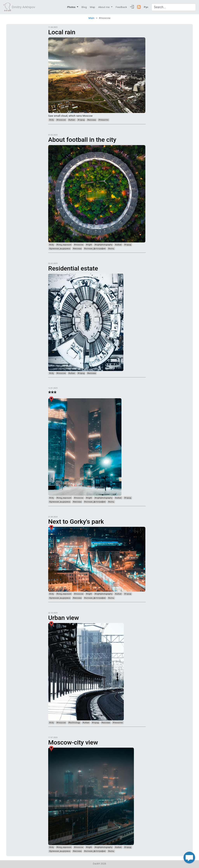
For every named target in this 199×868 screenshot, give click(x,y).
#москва (92, 120)
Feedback (121, 7)
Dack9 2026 (100, 864)
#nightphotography (103, 245)
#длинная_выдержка (60, 249)
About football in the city (82, 140)
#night (89, 245)
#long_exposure (64, 245)
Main (91, 18)
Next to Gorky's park (76, 522)
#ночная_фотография (95, 249)
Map (92, 7)
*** (52, 393)
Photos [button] (72, 7)
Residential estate (73, 268)
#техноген (104, 120)
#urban (72, 120)
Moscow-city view (73, 742)
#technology (74, 723)
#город (81, 120)
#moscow (61, 120)
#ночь (111, 249)
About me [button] (104, 7)
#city (51, 120)
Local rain (62, 32)
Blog (84, 7)
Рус (146, 7)
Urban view (64, 618)
